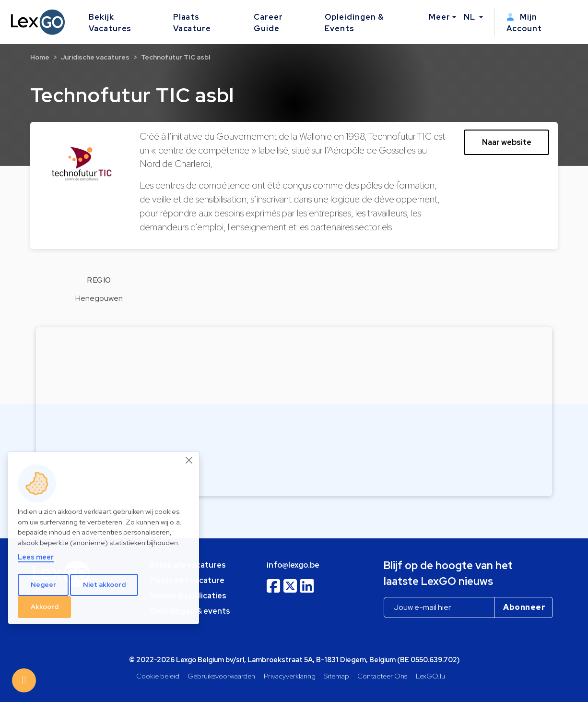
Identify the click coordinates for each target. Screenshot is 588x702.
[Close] (189, 460)
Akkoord (45, 607)
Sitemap (336, 676)
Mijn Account (524, 23)
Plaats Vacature (192, 23)
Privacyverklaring (290, 676)
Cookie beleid (158, 676)
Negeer (43, 584)
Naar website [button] (507, 142)
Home (40, 57)
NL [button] (470, 17)
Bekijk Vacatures (110, 23)
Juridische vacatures (95, 57)
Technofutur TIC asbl (176, 57)
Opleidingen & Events (354, 23)
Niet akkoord (104, 584)
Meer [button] (440, 17)
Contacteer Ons (382, 676)
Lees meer (36, 557)
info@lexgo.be (293, 565)
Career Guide (268, 23)
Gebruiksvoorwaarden (221, 676)
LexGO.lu (430, 676)
